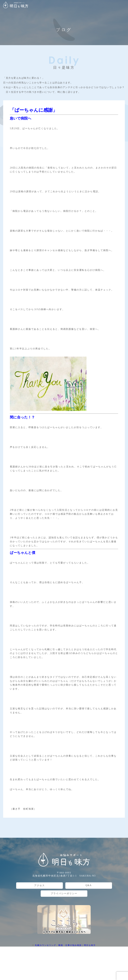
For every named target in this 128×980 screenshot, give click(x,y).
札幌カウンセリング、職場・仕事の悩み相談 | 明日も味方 (65, 945)
